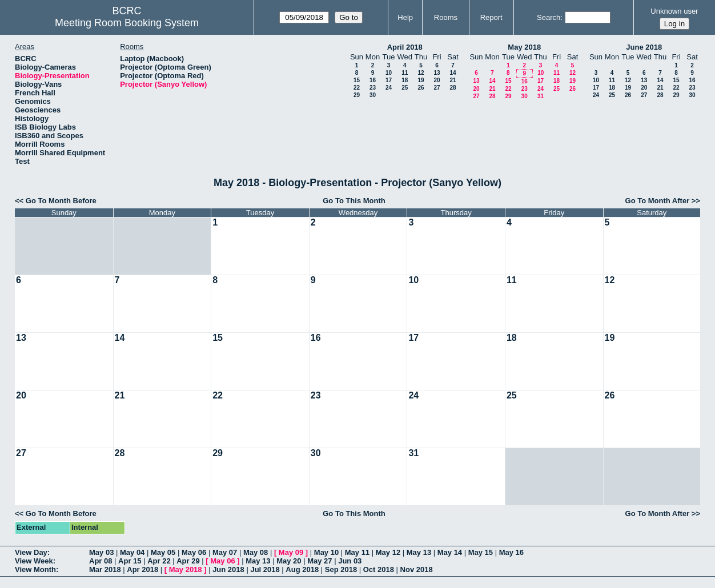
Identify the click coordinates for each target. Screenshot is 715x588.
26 (421, 88)
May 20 (289, 561)
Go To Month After (658, 201)
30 (373, 95)
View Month (35, 569)
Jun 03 (350, 561)
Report (491, 17)
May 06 (194, 552)
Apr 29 (188, 561)
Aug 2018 (302, 569)
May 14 (450, 552)
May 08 (256, 552)
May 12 (388, 552)
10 (389, 73)
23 (373, 88)
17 (389, 80)
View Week (34, 561)
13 (437, 73)
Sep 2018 (341, 569)
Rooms (446, 17)
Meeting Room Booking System (127, 23)
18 (405, 80)
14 (453, 73)
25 (405, 88)
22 (357, 88)
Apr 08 (101, 561)
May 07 (225, 552)
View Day (31, 552)
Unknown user (674, 11)
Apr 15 (130, 561)
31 (541, 96)
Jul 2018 (265, 569)
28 (453, 88)
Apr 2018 (142, 569)
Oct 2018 (379, 569)
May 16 (511, 552)
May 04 (132, 552)
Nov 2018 (417, 569)
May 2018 (524, 47)
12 (421, 73)
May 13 (419, 552)
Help (405, 17)
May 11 (357, 552)
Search (549, 17)
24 (389, 88)
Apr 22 (159, 561)
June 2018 (644, 47)
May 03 (101, 552)
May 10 (326, 552)
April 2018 (405, 47)
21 (453, 80)
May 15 (481, 552)
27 (437, 88)
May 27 (320, 561)
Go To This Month (354, 201)
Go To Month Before (61, 201)
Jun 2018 (228, 569)
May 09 (291, 552)
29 (357, 95)
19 (421, 80)
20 (437, 80)
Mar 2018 (105, 569)
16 (373, 80)
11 (405, 73)
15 (357, 80)
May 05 (163, 552)
